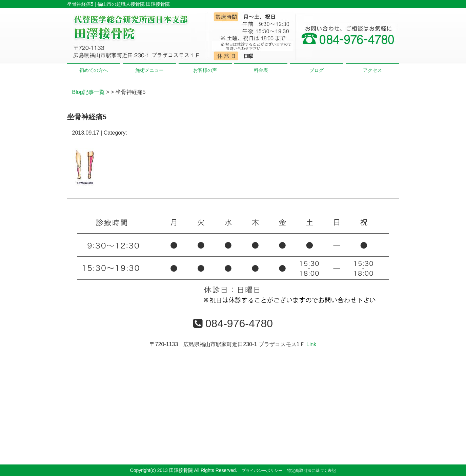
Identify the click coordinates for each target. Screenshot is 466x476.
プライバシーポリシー (262, 471)
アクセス (372, 70)
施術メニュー (149, 70)
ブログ (317, 70)
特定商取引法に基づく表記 (311, 471)
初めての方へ (94, 70)
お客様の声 (205, 70)
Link (311, 344)
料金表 (261, 70)
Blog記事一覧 (88, 92)
